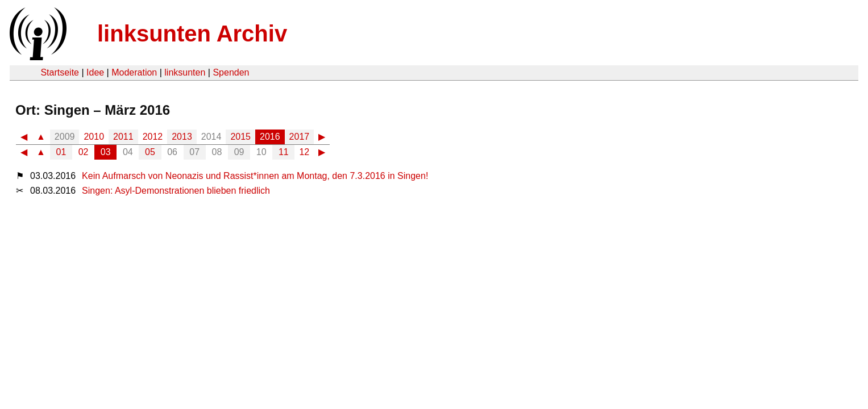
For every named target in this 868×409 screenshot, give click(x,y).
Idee (95, 72)
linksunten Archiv (192, 34)
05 (150, 152)
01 (61, 152)
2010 (94, 137)
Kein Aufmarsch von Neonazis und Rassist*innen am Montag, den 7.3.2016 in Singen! (255, 176)
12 (304, 152)
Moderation (134, 72)
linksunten (185, 72)
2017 (300, 137)
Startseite (60, 72)
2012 (153, 137)
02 (84, 152)
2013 (182, 137)
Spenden (231, 72)
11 (284, 152)
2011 (123, 137)
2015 (240, 137)
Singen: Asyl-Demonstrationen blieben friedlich (176, 191)
